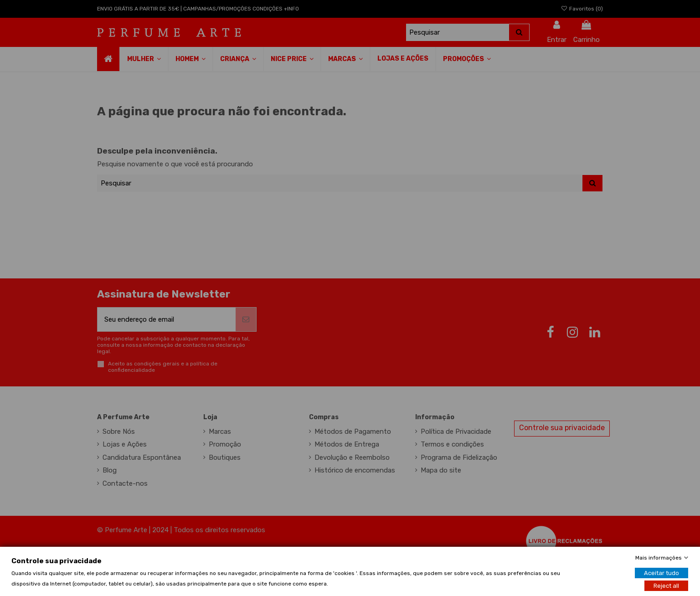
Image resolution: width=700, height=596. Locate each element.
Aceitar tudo (661, 573)
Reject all (666, 585)
